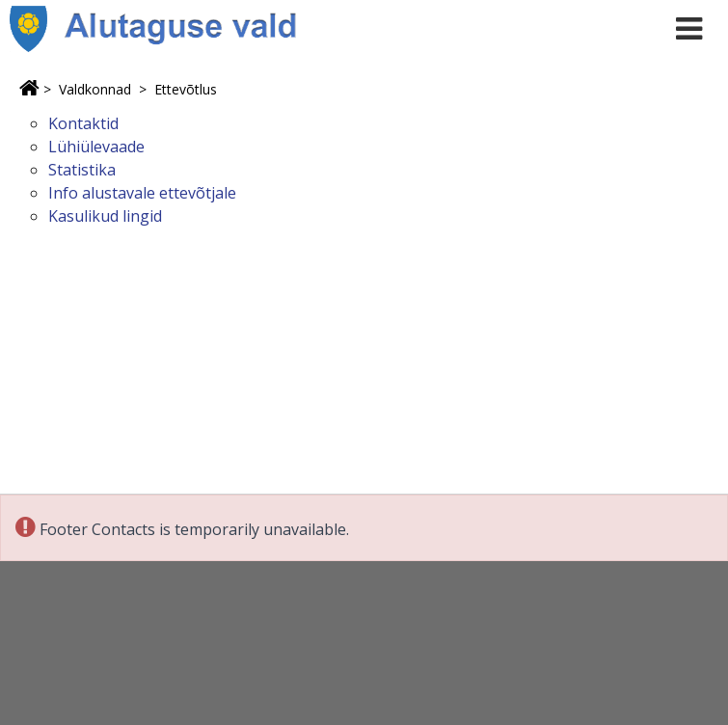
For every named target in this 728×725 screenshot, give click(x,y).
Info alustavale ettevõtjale (142, 193)
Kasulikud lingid (105, 216)
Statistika (82, 170)
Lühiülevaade (96, 147)
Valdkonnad (95, 89)
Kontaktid (83, 123)
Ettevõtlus (186, 89)
